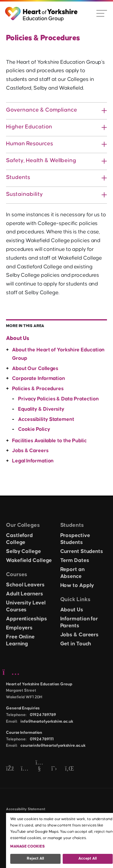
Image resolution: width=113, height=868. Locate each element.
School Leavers (25, 585)
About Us (18, 338)
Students (18, 177)
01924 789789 (43, 715)
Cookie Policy (34, 429)
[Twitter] (54, 769)
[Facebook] (10, 769)
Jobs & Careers (30, 451)
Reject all (35, 858)
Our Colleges (23, 525)
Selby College (24, 551)
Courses (17, 575)
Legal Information (33, 461)
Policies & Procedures (38, 389)
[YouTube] (39, 769)
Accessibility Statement (46, 419)
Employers (19, 628)
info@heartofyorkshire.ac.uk (47, 721)
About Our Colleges (35, 369)
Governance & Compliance (42, 110)
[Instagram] (25, 769)
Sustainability (24, 194)
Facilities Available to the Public (49, 441)
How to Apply (77, 585)
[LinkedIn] (69, 769)
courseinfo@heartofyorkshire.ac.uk (53, 746)
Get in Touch (76, 644)
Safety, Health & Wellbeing (41, 161)
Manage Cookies (28, 846)
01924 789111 (42, 739)
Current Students (82, 551)
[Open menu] (102, 13)
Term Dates (75, 561)
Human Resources (30, 144)
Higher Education (29, 127)
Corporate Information (39, 378)
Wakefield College (29, 561)
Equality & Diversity (41, 409)
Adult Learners (25, 594)
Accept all (88, 858)
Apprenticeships (27, 619)
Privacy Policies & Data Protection (58, 399)
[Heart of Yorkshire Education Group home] (42, 11)
